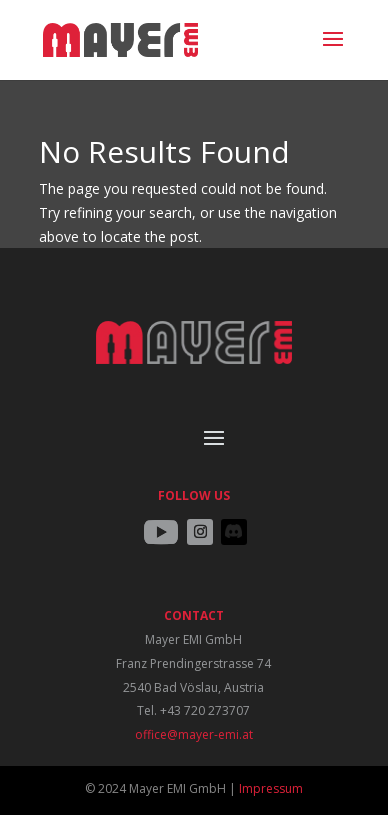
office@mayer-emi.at (194, 734)
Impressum (271, 788)
